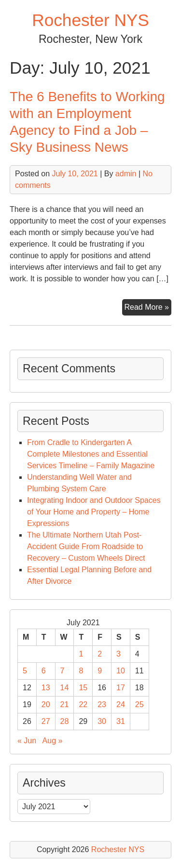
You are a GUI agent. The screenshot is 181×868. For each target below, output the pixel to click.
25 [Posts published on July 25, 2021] (139, 704)
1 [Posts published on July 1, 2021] (81, 654)
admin (126, 174)
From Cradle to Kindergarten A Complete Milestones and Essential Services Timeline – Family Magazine (91, 454)
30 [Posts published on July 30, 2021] (102, 721)
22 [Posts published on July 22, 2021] (83, 704)
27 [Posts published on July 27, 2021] (46, 721)
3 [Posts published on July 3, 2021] (118, 654)
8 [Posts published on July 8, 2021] (81, 671)
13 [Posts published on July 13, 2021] (46, 688)
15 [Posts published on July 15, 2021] (83, 688)
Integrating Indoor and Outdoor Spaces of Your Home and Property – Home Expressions (94, 512)
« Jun (27, 741)
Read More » (148, 308)
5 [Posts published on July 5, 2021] (25, 671)
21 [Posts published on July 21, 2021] (65, 704)
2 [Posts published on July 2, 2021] (100, 654)
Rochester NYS (90, 20)
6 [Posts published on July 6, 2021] (44, 671)
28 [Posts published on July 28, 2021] (65, 721)
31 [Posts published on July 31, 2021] (121, 721)
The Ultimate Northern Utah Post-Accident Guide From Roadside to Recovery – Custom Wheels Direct (86, 546)
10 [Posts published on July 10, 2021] (121, 671)
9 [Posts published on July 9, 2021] (100, 671)
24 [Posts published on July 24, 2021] (121, 704)
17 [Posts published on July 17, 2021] (121, 688)
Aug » (53, 741)
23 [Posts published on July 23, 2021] (102, 704)
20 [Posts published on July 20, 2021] (46, 704)
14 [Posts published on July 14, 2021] (65, 688)
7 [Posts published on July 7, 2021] (63, 671)
